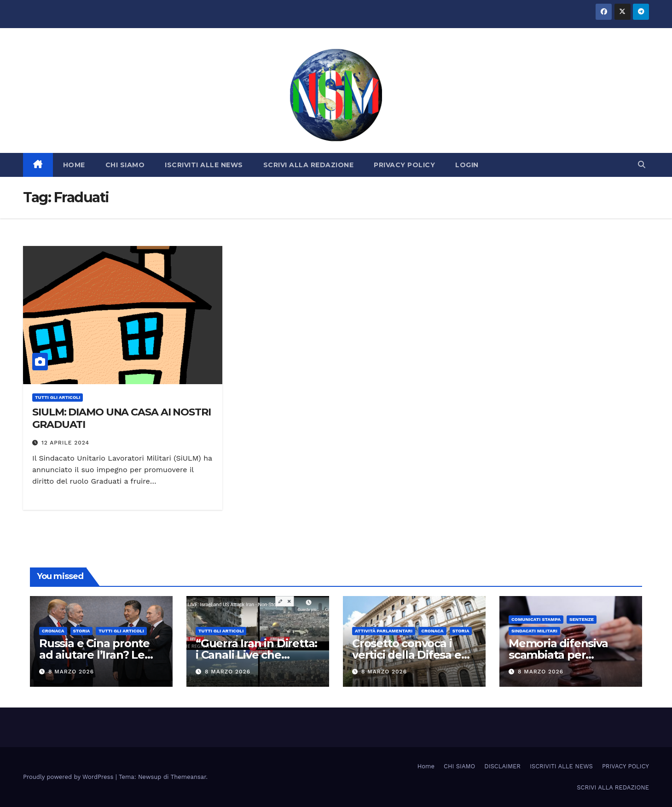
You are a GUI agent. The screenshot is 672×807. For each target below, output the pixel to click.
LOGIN (467, 165)
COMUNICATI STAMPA (536, 619)
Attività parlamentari (384, 631)
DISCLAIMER (502, 766)
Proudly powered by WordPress (69, 777)
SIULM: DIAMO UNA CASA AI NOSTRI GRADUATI (122, 418)
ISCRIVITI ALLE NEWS (204, 165)
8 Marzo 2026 (71, 672)
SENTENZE (582, 619)
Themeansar (188, 777)
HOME (74, 165)
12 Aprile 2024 (65, 443)
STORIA (82, 631)
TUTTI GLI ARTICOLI (58, 397)
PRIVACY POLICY (404, 165)
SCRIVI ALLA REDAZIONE (309, 165)
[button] (642, 165)
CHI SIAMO (125, 165)
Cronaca (53, 631)
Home (426, 766)
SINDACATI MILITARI (534, 631)
